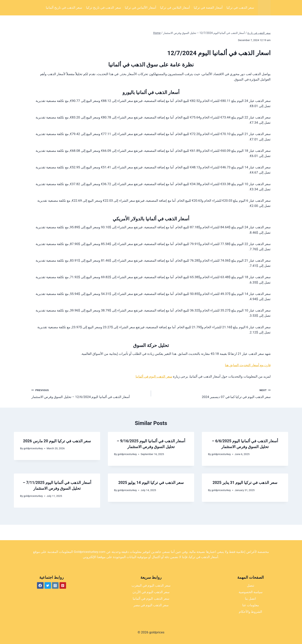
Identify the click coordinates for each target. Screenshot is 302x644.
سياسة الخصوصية (251, 592)
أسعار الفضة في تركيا (208, 8)
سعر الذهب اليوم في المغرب (151, 585)
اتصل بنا (250, 599)
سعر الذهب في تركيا (240, 8)
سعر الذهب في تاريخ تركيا (104, 8)
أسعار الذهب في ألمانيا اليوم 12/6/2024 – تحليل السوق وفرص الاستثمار (90, 393)
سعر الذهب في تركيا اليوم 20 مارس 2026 (57, 441)
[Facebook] (40, 585)
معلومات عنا (251, 605)
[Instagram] (55, 585)
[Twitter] (48, 585)
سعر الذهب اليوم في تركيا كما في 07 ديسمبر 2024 (212, 393)
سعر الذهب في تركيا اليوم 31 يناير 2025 (245, 483)
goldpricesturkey (33, 448)
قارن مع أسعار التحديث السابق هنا (248, 365)
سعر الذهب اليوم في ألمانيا (154, 376)
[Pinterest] (63, 585)
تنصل (251, 585)
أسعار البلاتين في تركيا (175, 8)
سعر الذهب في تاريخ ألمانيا (64, 8)
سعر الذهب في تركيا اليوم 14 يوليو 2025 (151, 483)
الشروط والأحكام (250, 612)
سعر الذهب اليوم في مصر (151, 605)
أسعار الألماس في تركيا (141, 8)
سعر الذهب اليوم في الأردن (151, 592)
